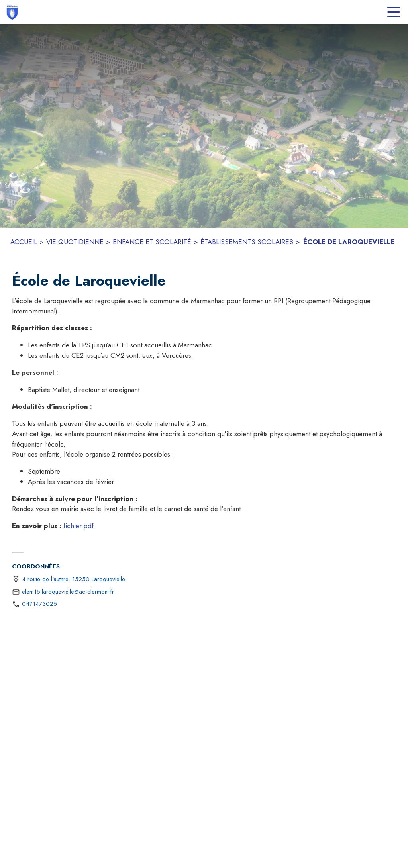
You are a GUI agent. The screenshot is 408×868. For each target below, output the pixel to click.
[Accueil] (12, 12)
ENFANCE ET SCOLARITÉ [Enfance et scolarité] (152, 242)
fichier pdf (78, 526)
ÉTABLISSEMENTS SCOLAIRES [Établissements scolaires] (247, 242)
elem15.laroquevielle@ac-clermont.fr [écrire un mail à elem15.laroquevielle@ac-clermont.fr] (68, 592)
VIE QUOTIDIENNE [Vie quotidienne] (75, 242)
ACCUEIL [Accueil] (24, 242)
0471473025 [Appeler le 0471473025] (39, 604)
